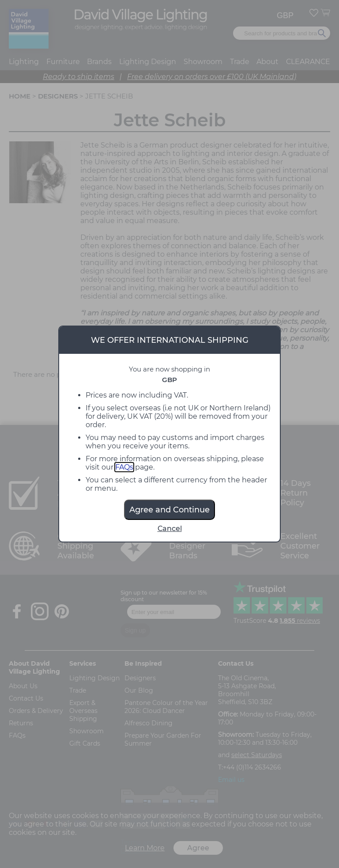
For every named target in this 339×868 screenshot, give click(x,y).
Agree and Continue (169, 510)
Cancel (170, 529)
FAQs (124, 467)
